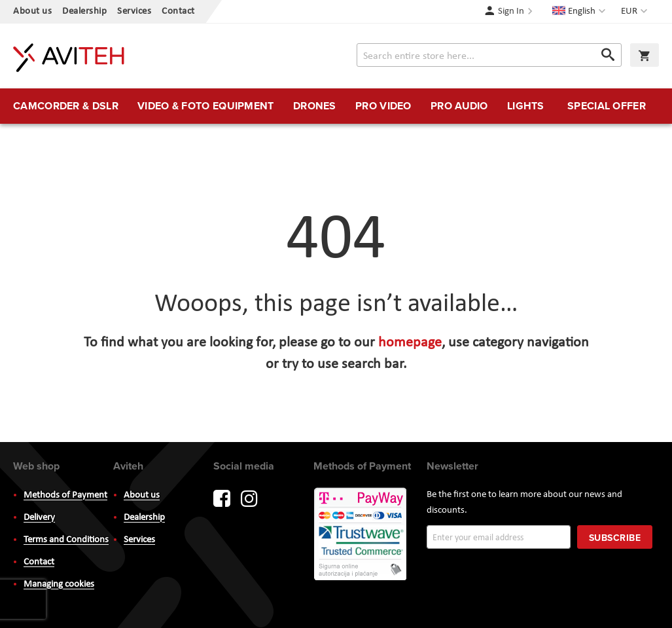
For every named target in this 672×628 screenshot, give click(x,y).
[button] (636, 12)
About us (32, 11)
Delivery (39, 518)
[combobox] (489, 55)
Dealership (84, 11)
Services (134, 11)
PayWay (361, 535)
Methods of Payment (65, 495)
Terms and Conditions (66, 540)
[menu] (336, 106)
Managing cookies (59, 584)
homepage (410, 343)
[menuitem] (66, 106)
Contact (178, 11)
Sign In (511, 11)
